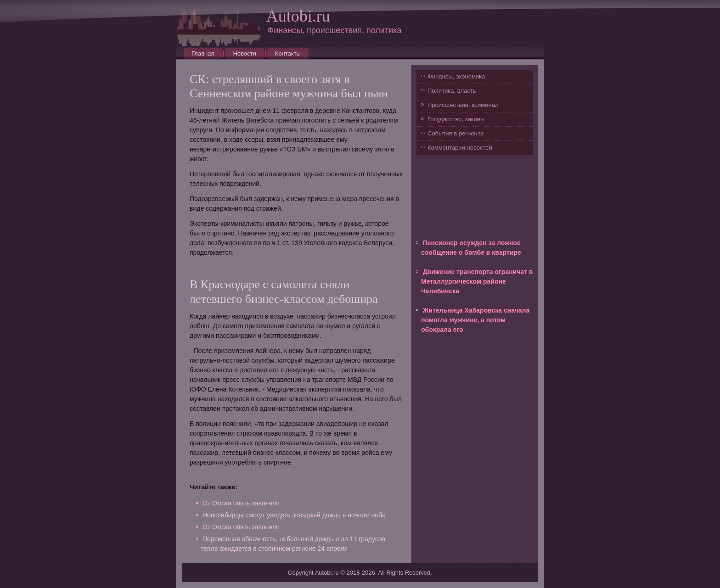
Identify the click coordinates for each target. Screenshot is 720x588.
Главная (203, 53)
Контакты (288, 53)
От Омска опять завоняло (241, 503)
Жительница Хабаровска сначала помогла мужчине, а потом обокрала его (475, 320)
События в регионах (456, 133)
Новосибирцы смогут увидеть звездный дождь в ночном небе (294, 515)
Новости (244, 53)
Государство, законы (456, 119)
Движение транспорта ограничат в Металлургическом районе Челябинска (477, 281)
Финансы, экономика (456, 76)
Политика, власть (452, 91)
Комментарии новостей (460, 148)
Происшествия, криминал (463, 105)
